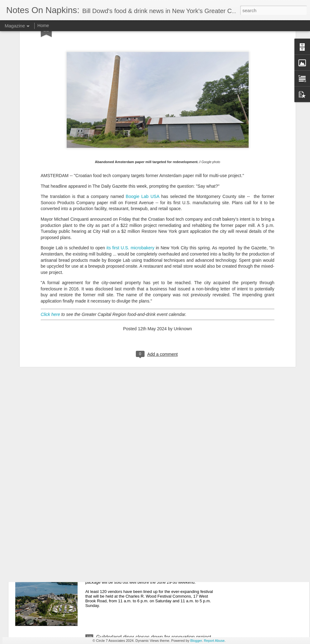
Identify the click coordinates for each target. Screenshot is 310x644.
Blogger (196, 641)
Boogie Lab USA (143, 123)
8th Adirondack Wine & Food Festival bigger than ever (156, 566)
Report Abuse (214, 641)
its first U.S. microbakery (131, 175)
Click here (50, 241)
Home (43, 26)
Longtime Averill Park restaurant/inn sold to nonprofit (154, 496)
